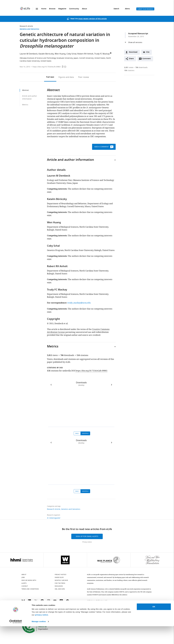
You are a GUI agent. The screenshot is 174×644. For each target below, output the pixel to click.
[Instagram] (49, 602)
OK (154, 624)
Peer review (84, 77)
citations (129, 71)
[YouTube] (55, 602)
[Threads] (61, 602)
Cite (148, 52)
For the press (60, 583)
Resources (59, 586)
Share (131, 59)
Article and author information (29, 97)
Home (44, 9)
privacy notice (42, 633)
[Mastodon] (42, 602)
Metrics (25, 105)
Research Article (26, 26)
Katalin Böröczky (46, 54)
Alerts (127, 9)
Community (74, 9)
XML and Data (60, 589)
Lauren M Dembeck (29, 54)
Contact (25, 586)
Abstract (25, 90)
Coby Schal (71, 54)
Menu (37, 9)
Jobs (23, 577)
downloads (141, 67)
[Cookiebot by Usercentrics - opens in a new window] (16, 639)
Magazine (62, 9)
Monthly (85, 433)
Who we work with (29, 580)
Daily (77, 433)
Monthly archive (61, 580)
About (84, 9)
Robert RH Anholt (85, 54)
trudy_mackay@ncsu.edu (79, 303)
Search (116, 9)
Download (133, 52)
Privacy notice (87, 542)
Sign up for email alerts (87, 536)
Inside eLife (59, 577)
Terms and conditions (30, 589)
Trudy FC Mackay (102, 54)
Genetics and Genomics (29, 29)
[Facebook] (68, 602)
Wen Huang (60, 54)
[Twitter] (36, 602)
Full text (50, 77)
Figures (66, 77)
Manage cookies (39, 639)
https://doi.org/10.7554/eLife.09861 (47, 67)
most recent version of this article (92, 19)
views (129, 67)
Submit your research (145, 9)
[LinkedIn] (29, 602)
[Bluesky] (23, 602)
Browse (52, 9)
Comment (147, 59)
